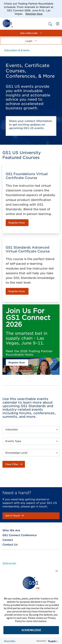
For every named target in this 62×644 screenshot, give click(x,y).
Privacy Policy (10, 641)
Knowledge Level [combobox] (16, 453)
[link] (8, 23)
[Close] (58, 4)
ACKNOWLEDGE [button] (31, 630)
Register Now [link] (34, 14)
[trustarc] (52, 641)
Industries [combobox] (12, 430)
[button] (31, 33)
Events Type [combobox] (13, 441)
